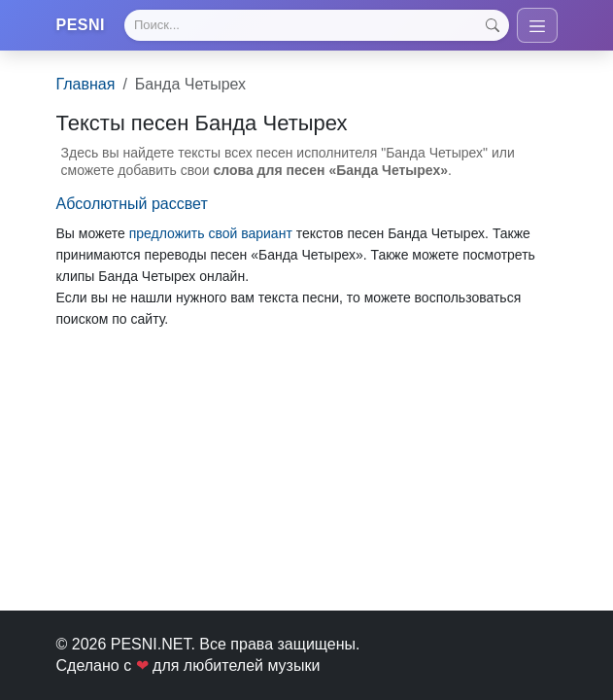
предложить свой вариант (211, 233)
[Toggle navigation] (537, 25)
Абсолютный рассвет (132, 204)
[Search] (316, 25)
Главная (86, 84)
